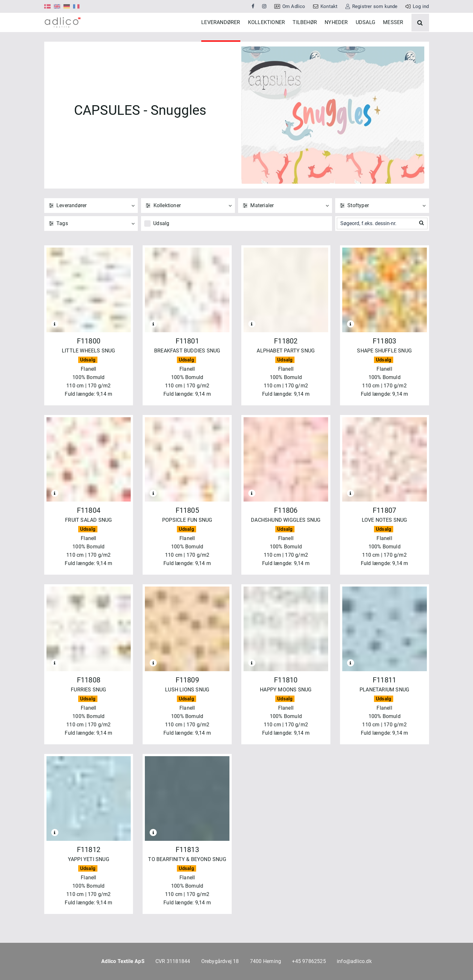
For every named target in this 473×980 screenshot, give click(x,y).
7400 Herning (266, 961)
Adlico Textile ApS (123, 961)
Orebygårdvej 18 (220, 961)
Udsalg (161, 243)
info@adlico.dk (354, 961)
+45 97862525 (309, 961)
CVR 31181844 (173, 961)
